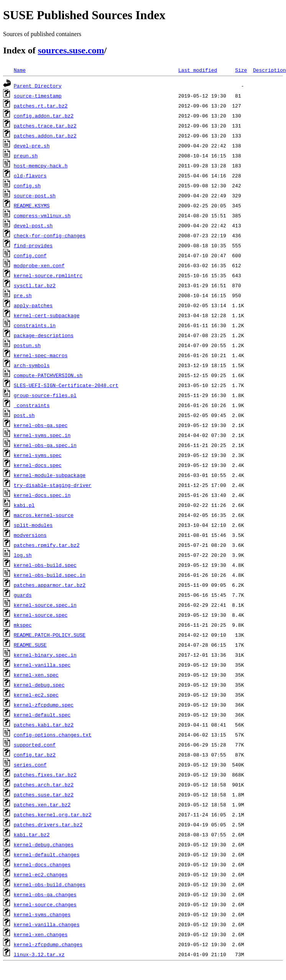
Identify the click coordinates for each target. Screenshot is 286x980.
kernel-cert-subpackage (47, 315)
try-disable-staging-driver (53, 485)
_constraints (32, 405)
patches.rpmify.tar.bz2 (47, 545)
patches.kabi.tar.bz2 (44, 725)
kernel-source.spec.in (45, 605)
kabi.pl (24, 505)
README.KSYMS (32, 205)
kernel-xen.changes (41, 934)
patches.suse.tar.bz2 (44, 795)
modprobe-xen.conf (39, 265)
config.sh (27, 185)
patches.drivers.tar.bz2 (48, 824)
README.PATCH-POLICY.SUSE (50, 635)
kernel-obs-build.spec (45, 565)
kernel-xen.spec (36, 675)
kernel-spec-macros (41, 355)
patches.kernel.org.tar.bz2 (53, 814)
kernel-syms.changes (42, 914)
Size (241, 70)
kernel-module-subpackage (50, 475)
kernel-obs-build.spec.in (50, 575)
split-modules (33, 525)
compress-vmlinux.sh (42, 215)
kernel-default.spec (42, 715)
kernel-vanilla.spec (42, 665)
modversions (30, 535)
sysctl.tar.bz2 (35, 285)
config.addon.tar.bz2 (44, 116)
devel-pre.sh (32, 146)
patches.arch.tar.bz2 (44, 785)
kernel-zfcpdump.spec (44, 705)
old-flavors (30, 175)
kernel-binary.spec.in (45, 655)
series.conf (30, 765)
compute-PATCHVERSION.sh (48, 375)
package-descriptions (44, 335)
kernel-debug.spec (39, 685)
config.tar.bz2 (35, 755)
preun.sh (26, 156)
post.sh (24, 415)
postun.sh (27, 345)
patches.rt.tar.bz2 (41, 106)
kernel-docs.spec (38, 465)
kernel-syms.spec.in (42, 435)
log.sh (23, 555)
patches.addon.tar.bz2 (45, 136)
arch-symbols (32, 365)
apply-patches (33, 305)
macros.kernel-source (44, 515)
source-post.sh (35, 195)
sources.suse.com (71, 50)
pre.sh (23, 295)
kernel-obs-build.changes (50, 884)
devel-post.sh (33, 225)
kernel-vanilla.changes (47, 924)
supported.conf (35, 745)
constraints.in (35, 325)
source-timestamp (38, 96)
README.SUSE (30, 645)
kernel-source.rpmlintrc (48, 275)
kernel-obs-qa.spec (41, 425)
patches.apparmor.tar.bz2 (50, 585)
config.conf (30, 255)
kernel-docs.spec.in (42, 495)
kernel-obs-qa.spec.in (45, 445)
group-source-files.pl (45, 395)
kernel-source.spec (41, 615)
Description (270, 70)
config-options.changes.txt (53, 735)
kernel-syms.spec (38, 455)
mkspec (23, 625)
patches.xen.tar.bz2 (42, 805)
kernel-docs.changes (42, 864)
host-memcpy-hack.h (41, 166)
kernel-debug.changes (44, 844)
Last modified (198, 70)
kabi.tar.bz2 (32, 834)
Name (20, 70)
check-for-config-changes (50, 235)
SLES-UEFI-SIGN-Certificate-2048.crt (66, 385)
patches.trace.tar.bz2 (45, 126)
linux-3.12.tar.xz (39, 954)
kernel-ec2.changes (41, 874)
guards (23, 595)
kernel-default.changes (47, 854)
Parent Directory (38, 86)
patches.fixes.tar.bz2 (45, 775)
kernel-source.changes (45, 904)
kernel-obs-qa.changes (45, 894)
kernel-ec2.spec (36, 695)
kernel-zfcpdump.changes (48, 944)
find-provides (33, 245)
